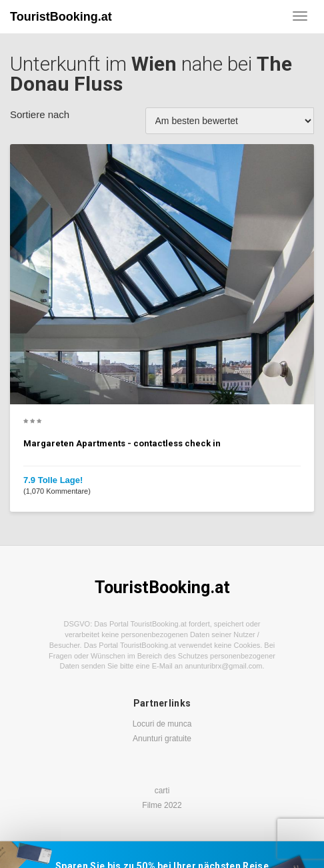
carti (162, 791)
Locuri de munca (162, 724)
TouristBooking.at (61, 17)
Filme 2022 (162, 805)
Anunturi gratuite (162, 739)
